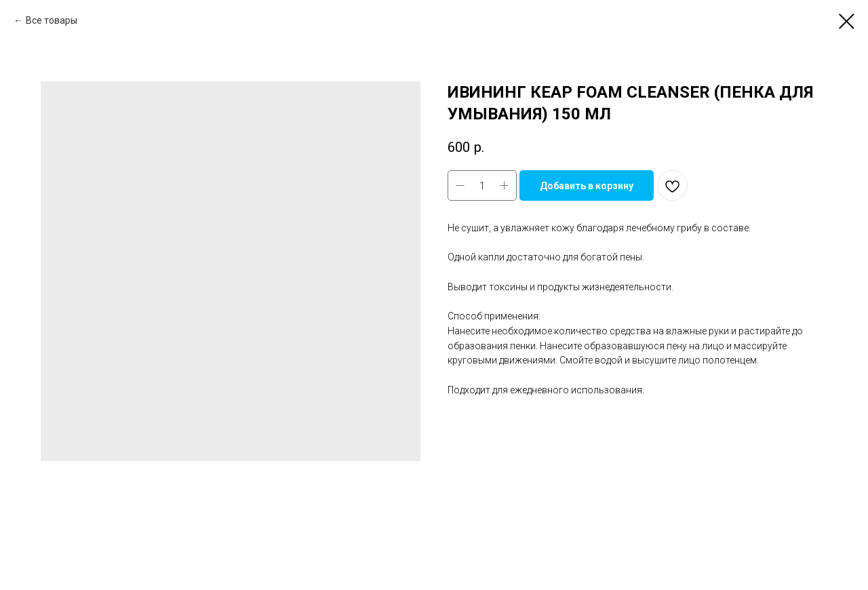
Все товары (52, 20)
